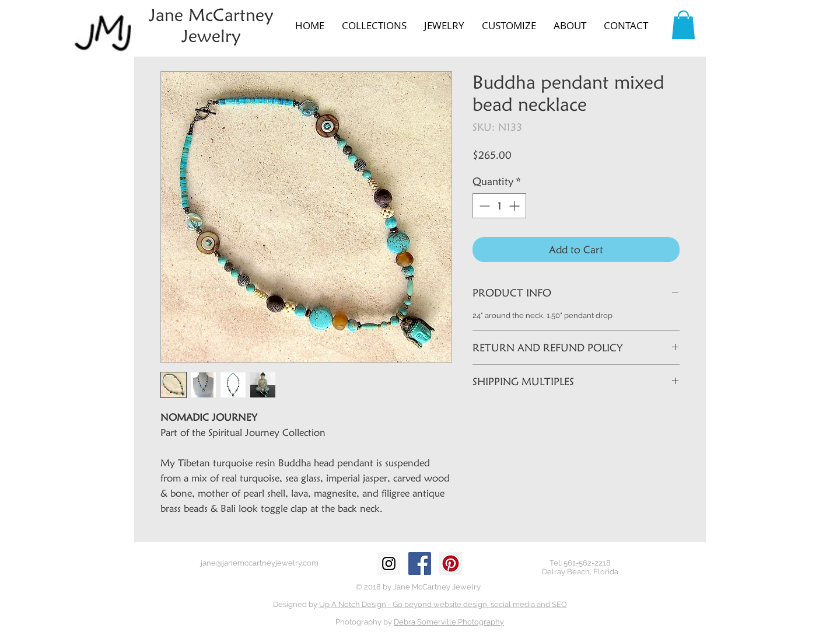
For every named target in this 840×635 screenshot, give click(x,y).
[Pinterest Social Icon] (451, 564)
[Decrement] (483, 206)
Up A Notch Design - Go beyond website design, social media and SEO (443, 604)
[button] (374, 26)
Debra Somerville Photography (449, 622)
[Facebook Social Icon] (420, 564)
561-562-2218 (587, 563)
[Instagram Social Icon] (389, 564)
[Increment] (515, 206)
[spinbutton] (499, 206)
